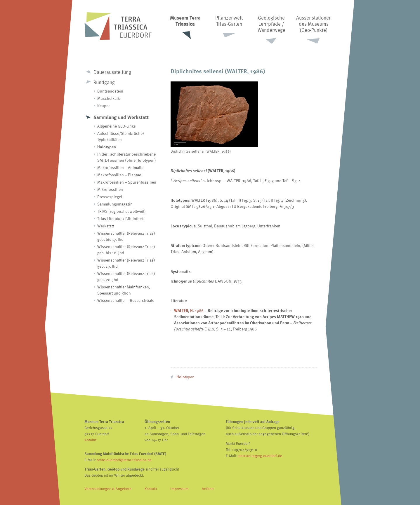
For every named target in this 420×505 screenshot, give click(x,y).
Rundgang (104, 82)
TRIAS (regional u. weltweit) (122, 211)
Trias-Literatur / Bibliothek (120, 218)
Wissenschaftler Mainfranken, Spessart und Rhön (124, 290)
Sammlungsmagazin (115, 204)
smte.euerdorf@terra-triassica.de (124, 460)
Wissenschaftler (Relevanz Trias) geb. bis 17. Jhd (126, 236)
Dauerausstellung (112, 72)
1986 (189, 310)
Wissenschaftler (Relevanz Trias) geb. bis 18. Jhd (126, 250)
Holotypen (107, 147)
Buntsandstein (110, 91)
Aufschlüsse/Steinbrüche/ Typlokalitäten (121, 136)
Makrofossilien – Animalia (120, 167)
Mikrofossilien (110, 189)
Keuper (104, 106)
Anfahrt (90, 440)
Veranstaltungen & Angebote (108, 489)
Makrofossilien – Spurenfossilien (127, 182)
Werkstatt (106, 226)
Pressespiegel (110, 197)
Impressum (179, 489)
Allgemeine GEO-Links (117, 126)
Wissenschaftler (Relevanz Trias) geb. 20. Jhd (126, 276)
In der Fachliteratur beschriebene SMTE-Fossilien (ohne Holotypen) (127, 157)
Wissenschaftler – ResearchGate (126, 300)
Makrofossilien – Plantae (119, 175)
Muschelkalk (109, 98)
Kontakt (151, 489)
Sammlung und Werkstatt (121, 117)
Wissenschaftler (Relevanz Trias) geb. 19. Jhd (126, 263)
